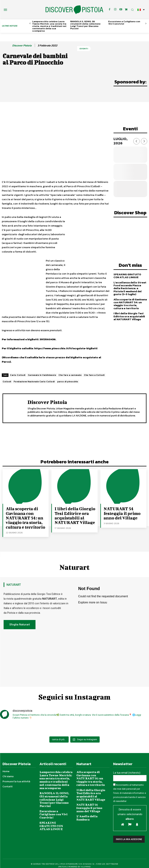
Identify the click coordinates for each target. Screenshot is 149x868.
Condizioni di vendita (83, 863)
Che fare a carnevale (70, 375)
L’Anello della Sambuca (92, 799)
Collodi (7, 382)
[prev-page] (30, 24)
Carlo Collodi (18, 375)
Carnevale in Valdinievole (42, 375)
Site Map (98, 863)
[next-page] (146, 24)
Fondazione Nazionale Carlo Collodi (34, 382)
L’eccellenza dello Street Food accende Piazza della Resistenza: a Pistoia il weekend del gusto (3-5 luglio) (130, 286)
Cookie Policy (66, 863)
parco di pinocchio (68, 382)
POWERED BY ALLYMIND (80, 861)
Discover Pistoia (22, 45)
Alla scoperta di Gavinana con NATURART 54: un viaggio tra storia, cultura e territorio (130, 301)
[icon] (126, 10)
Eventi (84, 49)
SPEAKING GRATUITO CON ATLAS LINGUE (130, 274)
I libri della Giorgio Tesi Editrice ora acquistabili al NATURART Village (130, 313)
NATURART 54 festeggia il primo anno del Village (120, 512)
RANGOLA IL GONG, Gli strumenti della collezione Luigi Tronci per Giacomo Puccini (85, 25)
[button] (141, 10)
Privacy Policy (53, 863)
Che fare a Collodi (94, 375)
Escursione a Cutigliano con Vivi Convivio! (124, 23)
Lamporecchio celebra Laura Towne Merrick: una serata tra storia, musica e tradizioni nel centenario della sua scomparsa (49, 26)
